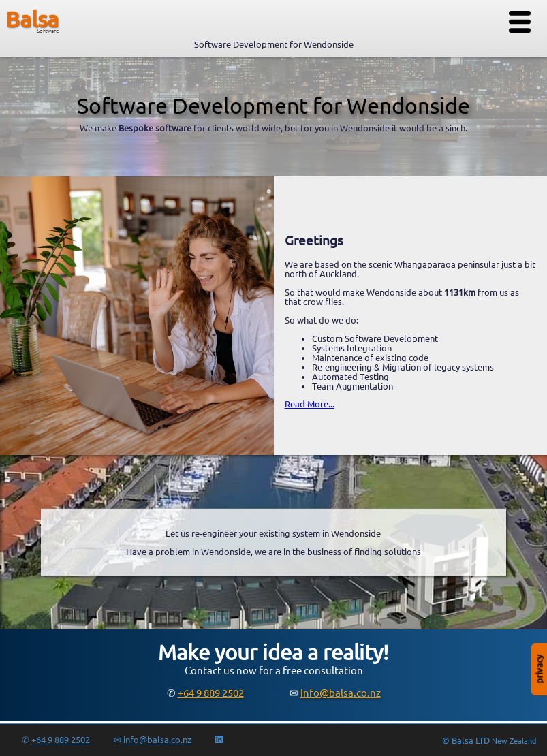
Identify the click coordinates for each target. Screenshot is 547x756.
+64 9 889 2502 (211, 693)
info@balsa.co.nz (341, 693)
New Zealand (514, 741)
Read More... (310, 404)
